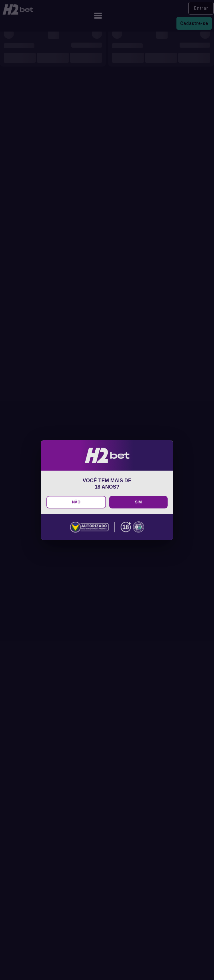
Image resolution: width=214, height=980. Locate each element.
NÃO (76, 502)
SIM (138, 502)
